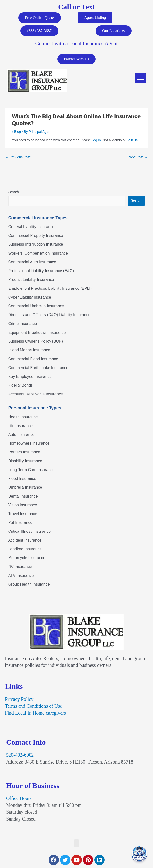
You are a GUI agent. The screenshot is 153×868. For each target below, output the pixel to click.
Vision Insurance (23, 505)
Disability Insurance (25, 461)
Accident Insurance (25, 541)
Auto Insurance (21, 435)
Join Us (132, 141)
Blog (18, 132)
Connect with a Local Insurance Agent (77, 43)
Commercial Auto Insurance (32, 262)
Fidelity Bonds (21, 386)
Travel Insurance (23, 514)
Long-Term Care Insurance (31, 470)
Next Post (138, 158)
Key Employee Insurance (30, 377)
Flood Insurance (22, 479)
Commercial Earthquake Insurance (38, 368)
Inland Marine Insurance (29, 350)
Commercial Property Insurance (36, 236)
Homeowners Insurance (29, 444)
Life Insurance (21, 426)
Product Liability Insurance (31, 280)
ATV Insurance (21, 576)
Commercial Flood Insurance (33, 359)
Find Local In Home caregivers (35, 713)
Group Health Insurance (29, 585)
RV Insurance (20, 567)
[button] (76, 844)
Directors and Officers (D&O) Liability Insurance (49, 315)
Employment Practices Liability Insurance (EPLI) (50, 289)
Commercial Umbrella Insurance (36, 306)
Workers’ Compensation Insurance (38, 253)
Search (14, 192)
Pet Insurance (20, 523)
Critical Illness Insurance (29, 532)
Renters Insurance (24, 453)
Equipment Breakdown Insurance (37, 333)
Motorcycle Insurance (27, 558)
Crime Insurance (23, 324)
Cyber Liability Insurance (30, 297)
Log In (96, 141)
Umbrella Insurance (25, 488)
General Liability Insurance (31, 227)
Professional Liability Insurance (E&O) (41, 271)
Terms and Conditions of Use (33, 706)
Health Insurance (23, 417)
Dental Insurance (23, 497)
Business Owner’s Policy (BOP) (36, 341)
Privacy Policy (19, 700)
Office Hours (19, 799)
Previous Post (18, 158)
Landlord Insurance (25, 550)
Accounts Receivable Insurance (36, 394)
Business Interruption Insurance (36, 245)
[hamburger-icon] (140, 79)
